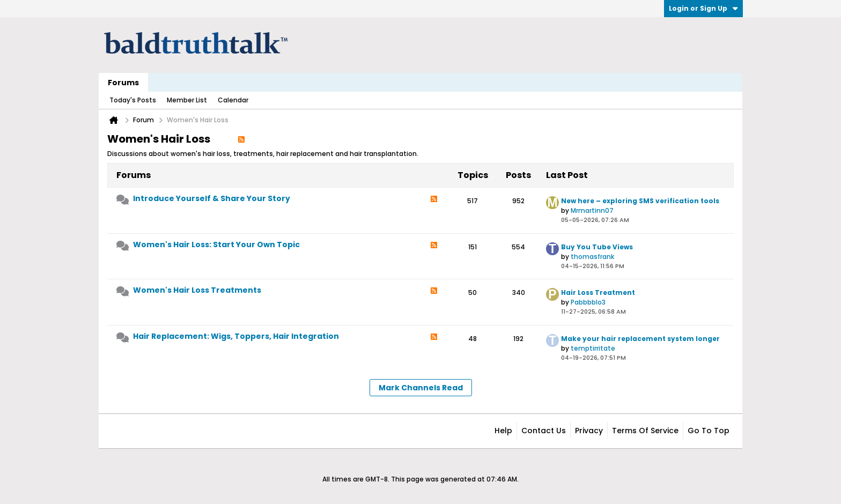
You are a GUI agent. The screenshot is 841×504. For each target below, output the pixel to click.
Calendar (233, 100)
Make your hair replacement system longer (640, 339)
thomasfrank (592, 257)
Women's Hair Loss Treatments (197, 290)
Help (503, 431)
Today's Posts (133, 100)
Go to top (709, 431)
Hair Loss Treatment (598, 292)
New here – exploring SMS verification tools (640, 201)
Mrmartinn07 (592, 210)
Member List (187, 100)
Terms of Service (645, 431)
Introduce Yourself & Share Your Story (212, 198)
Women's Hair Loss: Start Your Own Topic (216, 244)
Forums (123, 83)
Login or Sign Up (703, 8)
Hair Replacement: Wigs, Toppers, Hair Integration (236, 336)
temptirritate (593, 348)
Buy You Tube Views (597, 247)
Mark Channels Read (421, 388)
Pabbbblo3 (588, 302)
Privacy (589, 431)
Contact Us (544, 431)
